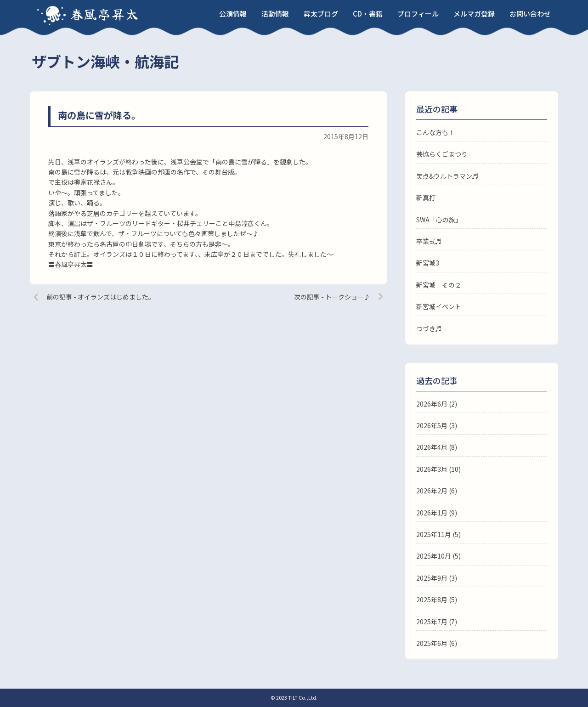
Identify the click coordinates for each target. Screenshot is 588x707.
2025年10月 (434, 556)
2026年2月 (432, 491)
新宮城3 (428, 263)
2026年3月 (432, 469)
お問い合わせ (530, 14)
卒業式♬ (429, 241)
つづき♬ (429, 328)
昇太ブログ (321, 14)
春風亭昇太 (105, 14)
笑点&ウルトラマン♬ (447, 176)
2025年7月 (432, 622)
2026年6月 (432, 404)
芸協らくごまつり (442, 154)
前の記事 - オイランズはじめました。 (101, 297)
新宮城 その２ (439, 285)
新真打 (426, 198)
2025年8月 (432, 600)
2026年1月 (432, 513)
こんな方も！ (435, 132)
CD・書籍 (368, 14)
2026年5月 (432, 425)
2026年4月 (432, 447)
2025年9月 (432, 578)
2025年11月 (434, 534)
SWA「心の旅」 (439, 220)
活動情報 (275, 14)
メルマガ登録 (474, 14)
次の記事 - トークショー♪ (332, 297)
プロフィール (418, 14)
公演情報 (233, 14)
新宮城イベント (439, 306)
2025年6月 (432, 643)
